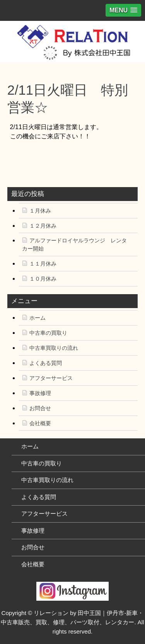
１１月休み (43, 264)
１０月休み (43, 279)
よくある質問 (46, 363)
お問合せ (40, 408)
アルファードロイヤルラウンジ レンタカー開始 (74, 244)
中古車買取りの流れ (54, 348)
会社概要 (40, 423)
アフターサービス (51, 378)
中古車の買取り (48, 333)
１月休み (40, 211)
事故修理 (40, 393)
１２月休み (43, 226)
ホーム (38, 318)
